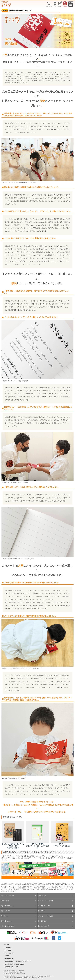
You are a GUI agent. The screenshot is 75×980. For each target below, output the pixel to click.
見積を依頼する (43, 896)
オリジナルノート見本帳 (46, 901)
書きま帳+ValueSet (44, 906)
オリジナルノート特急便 (46, 916)
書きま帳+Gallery (6, 921)
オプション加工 (5, 911)
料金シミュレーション (8, 896)
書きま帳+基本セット (7, 906)
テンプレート (5, 916)
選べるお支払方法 (44, 926)
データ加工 (41, 911)
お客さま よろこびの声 (8, 926)
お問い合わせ (5, 901)
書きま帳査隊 (42, 921)
